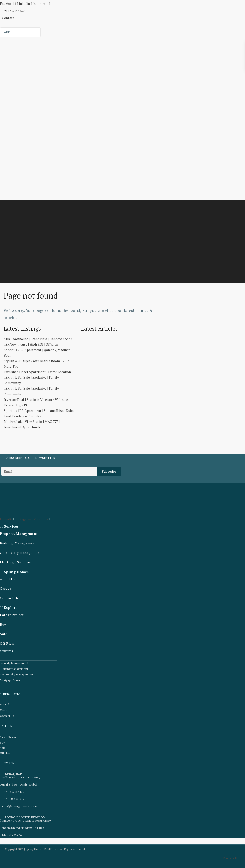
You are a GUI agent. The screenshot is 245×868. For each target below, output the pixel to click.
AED (7, 32)
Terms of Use (231, 858)
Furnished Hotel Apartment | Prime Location (37, 372)
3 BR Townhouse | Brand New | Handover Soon (38, 339)
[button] (31, 526)
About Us (8, 579)
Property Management (19, 533)
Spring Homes (16, 572)
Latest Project (12, 615)
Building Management (18, 543)
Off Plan (7, 643)
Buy (3, 624)
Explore (11, 608)
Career (6, 588)
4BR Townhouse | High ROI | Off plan (31, 344)
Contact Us (9, 598)
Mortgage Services (16, 562)
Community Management (21, 553)
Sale (4, 634)
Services (11, 526)
